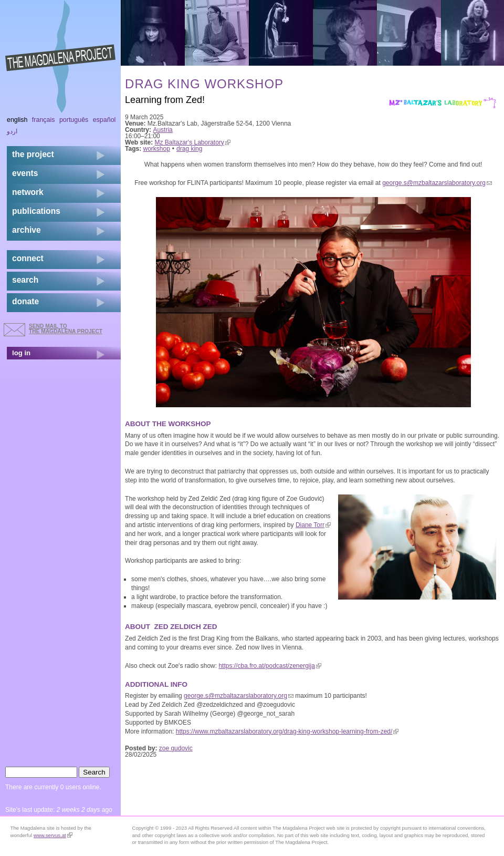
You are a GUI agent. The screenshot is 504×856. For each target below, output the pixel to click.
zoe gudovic (176, 748)
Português (74, 120)
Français (44, 120)
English (17, 120)
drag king (189, 149)
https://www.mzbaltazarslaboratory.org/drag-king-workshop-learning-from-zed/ (287, 731)
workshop (157, 149)
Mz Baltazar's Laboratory (193, 142)
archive (27, 230)
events (25, 173)
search (25, 280)
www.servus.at (53, 835)
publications (36, 211)
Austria (162, 130)
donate (25, 301)
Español (104, 120)
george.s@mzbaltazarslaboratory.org (437, 183)
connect (28, 258)
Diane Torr (313, 525)
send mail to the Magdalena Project (66, 329)
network (28, 192)
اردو (12, 131)
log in (21, 353)
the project (33, 154)
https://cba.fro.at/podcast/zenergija (270, 666)
